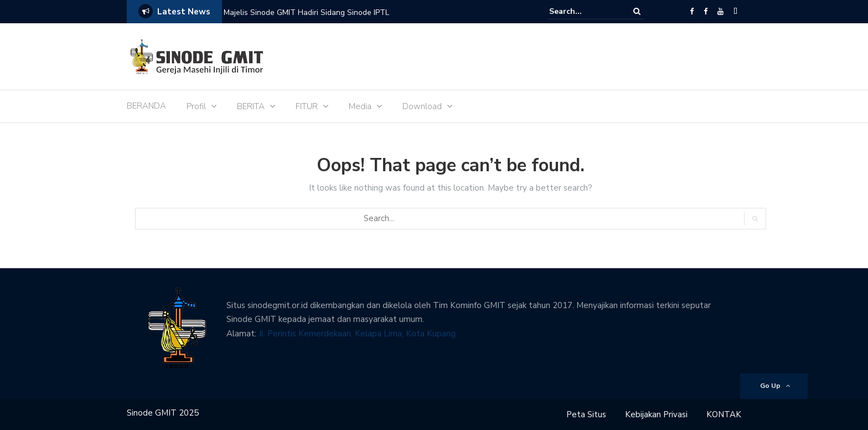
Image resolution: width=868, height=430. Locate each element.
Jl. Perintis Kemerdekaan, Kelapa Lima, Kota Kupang (357, 334)
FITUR (307, 106)
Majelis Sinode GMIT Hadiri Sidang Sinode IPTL (306, 12)
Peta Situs (586, 414)
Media (360, 106)
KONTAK (724, 414)
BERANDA (146, 106)
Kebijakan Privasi (656, 414)
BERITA (251, 106)
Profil (196, 106)
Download (422, 106)
